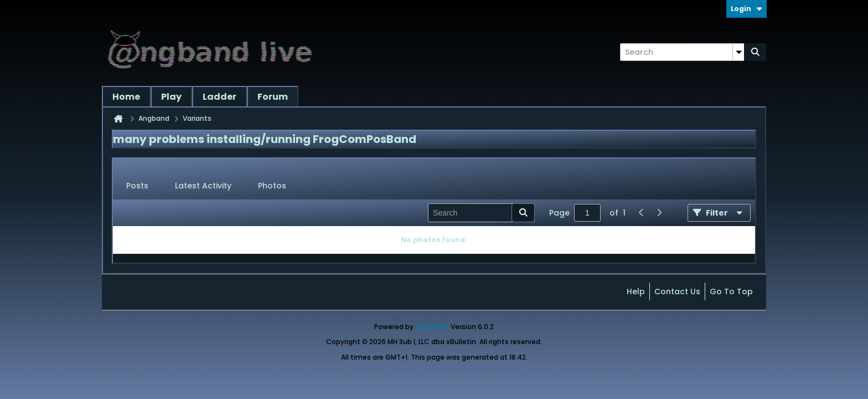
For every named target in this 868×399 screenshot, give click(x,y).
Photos (272, 186)
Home (126, 97)
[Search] (682, 52)
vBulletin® (432, 327)
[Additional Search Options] (738, 52)
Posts (137, 186)
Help (636, 291)
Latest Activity (203, 186)
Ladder (219, 97)
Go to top (731, 291)
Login (746, 9)
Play (171, 97)
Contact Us (677, 291)
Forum (273, 97)
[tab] (137, 186)
